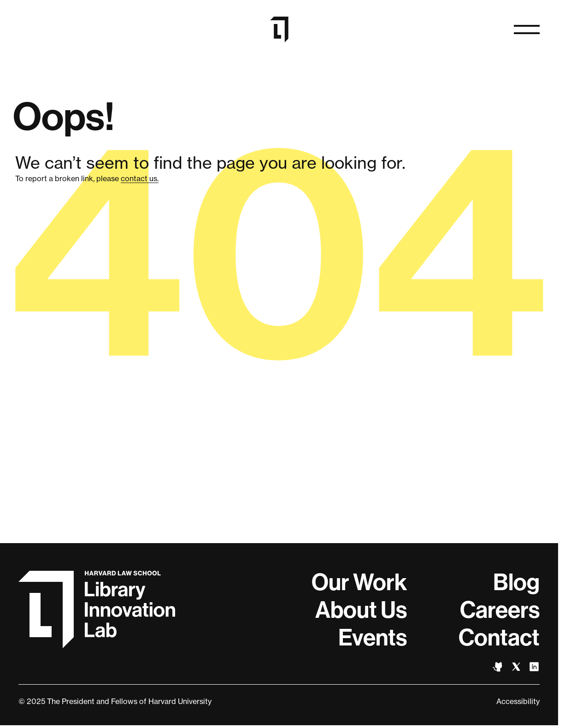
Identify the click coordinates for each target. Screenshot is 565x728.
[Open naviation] (527, 30)
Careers (500, 610)
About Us (361, 610)
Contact (499, 638)
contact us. (140, 178)
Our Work (359, 582)
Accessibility (518, 701)
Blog (516, 582)
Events (373, 638)
